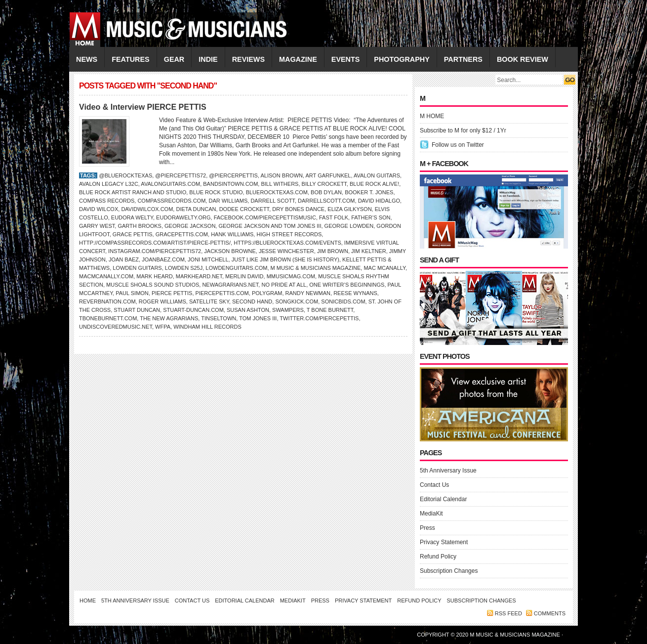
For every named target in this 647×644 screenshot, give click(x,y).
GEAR (174, 59)
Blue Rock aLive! (374, 184)
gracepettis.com (182, 234)
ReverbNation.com (107, 301)
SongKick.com (297, 301)
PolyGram (267, 293)
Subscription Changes (449, 571)
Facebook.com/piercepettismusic (265, 217)
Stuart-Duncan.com (193, 310)
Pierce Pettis (172, 293)
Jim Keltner (369, 251)
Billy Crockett (324, 184)
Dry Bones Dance (298, 209)
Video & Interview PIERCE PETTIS (143, 107)
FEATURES (131, 59)
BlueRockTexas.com (277, 192)
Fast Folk (334, 217)
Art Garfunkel (328, 175)
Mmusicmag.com (291, 276)
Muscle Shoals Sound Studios (153, 285)
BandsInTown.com (230, 184)
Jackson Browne (230, 251)
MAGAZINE (298, 59)
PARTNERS (463, 59)
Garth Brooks (139, 226)
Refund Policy (438, 557)
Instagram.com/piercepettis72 (155, 251)
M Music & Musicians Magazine (316, 268)
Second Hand (252, 301)
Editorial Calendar (443, 499)
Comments (550, 613)
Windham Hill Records (207, 327)
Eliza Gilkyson (349, 209)
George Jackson (190, 226)
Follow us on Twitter (458, 145)
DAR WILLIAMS (228, 201)
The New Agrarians (169, 318)
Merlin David (244, 276)
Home (88, 601)
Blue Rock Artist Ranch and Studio (133, 192)
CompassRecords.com (171, 201)
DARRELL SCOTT (272, 201)
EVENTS (346, 59)
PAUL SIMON (132, 293)
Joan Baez (124, 259)
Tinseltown (219, 318)
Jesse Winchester (286, 251)
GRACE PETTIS (133, 234)
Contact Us (434, 485)
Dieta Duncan (196, 209)
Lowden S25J (184, 268)
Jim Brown (333, 251)
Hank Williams (232, 234)
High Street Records (289, 234)
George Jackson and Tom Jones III (270, 226)
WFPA (163, 327)
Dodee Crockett (244, 209)
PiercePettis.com (222, 293)
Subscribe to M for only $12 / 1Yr (463, 130)
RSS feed (508, 613)
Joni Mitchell (208, 259)
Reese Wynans (355, 293)
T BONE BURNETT (330, 310)
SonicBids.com (343, 301)
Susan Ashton (248, 310)
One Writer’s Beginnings (347, 285)
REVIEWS (248, 59)
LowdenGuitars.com (236, 268)
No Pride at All (284, 285)
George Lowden (349, 226)
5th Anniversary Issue (448, 471)
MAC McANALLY (384, 268)
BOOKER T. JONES (369, 192)
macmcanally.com (106, 276)
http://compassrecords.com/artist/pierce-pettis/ (155, 243)
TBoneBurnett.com (108, 318)
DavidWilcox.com (147, 209)
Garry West (97, 226)
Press (427, 528)
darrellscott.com (326, 201)
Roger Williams (162, 301)
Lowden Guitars (137, 268)
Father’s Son (371, 217)
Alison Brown (282, 175)
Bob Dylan (326, 192)
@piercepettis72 (181, 175)
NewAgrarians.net (230, 285)
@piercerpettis (233, 175)
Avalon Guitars (377, 175)
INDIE (208, 59)
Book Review (523, 59)
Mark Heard (154, 276)
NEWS (87, 59)
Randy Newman (308, 293)
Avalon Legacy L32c (109, 184)
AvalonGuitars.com (170, 184)
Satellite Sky (209, 301)
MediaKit (431, 514)
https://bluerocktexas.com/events (287, 243)
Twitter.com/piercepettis (319, 318)
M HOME (432, 116)
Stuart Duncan (137, 310)
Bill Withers (280, 184)
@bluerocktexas (125, 175)
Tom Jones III (258, 318)
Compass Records (107, 201)
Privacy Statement (444, 542)
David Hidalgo (379, 201)
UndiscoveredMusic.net (116, 327)
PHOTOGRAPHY (402, 59)
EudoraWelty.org (183, 217)
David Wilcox (99, 209)
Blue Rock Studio (216, 192)
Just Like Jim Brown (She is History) (285, 259)
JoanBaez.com (163, 259)
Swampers (288, 310)
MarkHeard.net (199, 276)
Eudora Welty (132, 217)
